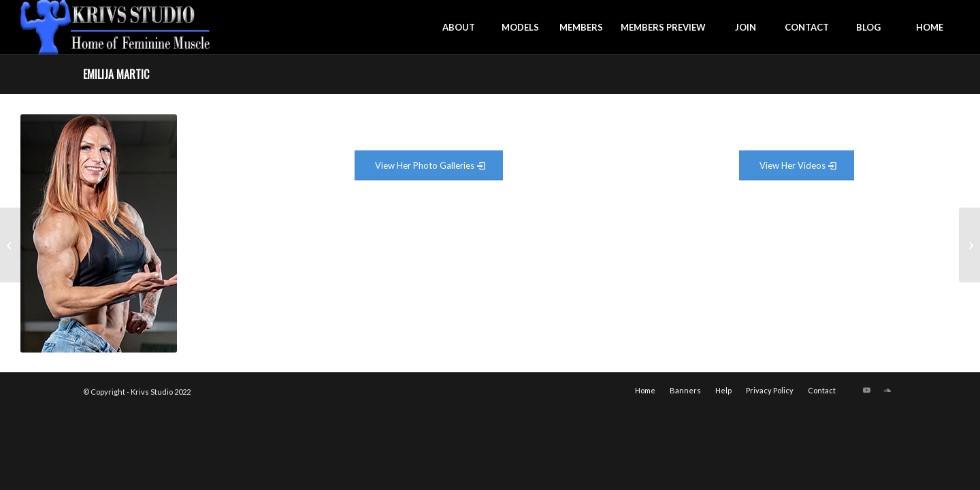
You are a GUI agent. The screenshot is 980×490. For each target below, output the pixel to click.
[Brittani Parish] (11, 245)
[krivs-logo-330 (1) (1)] (115, 27)
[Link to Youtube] (866, 390)
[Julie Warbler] (969, 245)
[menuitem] (459, 27)
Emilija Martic (116, 74)
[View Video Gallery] (797, 166)
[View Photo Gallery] (429, 166)
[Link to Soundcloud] (887, 390)
